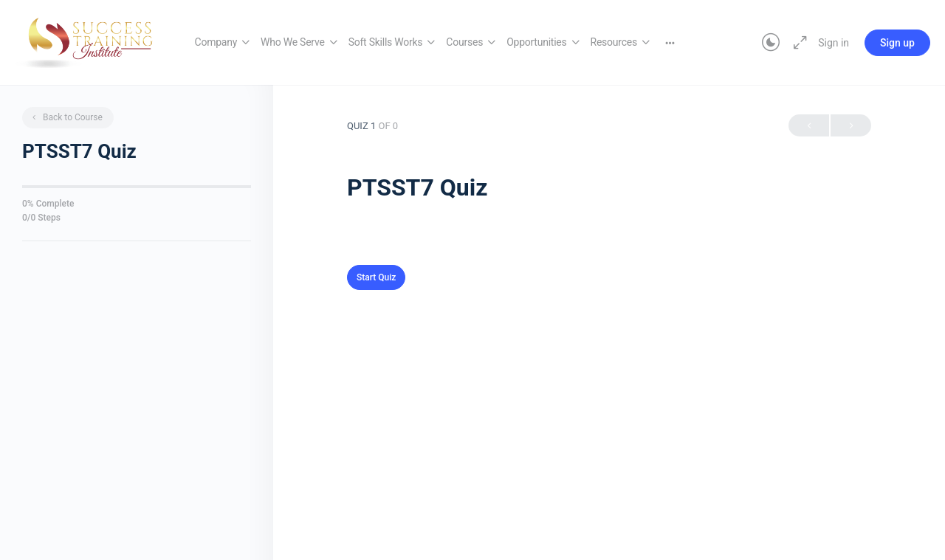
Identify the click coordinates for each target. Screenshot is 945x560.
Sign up (897, 43)
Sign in (834, 43)
